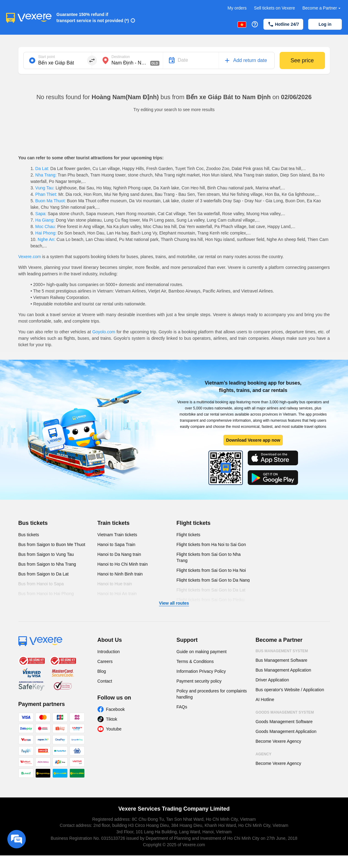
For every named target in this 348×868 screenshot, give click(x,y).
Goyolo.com (104, 332)
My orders (237, 8)
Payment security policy (199, 681)
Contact (105, 681)
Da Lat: (42, 169)
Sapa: (41, 214)
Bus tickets (33, 523)
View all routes (174, 603)
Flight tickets (194, 523)
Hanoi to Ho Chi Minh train (123, 564)
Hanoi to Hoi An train (117, 594)
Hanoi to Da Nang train (119, 554)
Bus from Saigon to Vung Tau (46, 554)
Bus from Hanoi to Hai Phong (46, 594)
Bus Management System (282, 651)
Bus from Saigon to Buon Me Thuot (52, 544)
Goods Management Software (284, 722)
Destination (121, 57)
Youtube (114, 729)
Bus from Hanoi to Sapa (41, 584)
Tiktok (112, 719)
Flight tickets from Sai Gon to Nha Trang (209, 557)
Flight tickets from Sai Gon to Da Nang (213, 580)
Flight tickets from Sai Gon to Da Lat (211, 590)
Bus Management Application (283, 670)
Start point (47, 57)
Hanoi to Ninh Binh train (120, 574)
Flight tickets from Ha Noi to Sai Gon (211, 544)
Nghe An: (46, 239)
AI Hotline (265, 699)
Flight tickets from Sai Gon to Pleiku (211, 600)
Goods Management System (285, 712)
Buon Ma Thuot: (50, 201)
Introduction (109, 652)
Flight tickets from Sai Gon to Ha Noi (211, 570)
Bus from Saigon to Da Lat (44, 574)
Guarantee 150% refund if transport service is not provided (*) (93, 17)
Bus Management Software (282, 660)
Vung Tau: (45, 188)
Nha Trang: (46, 175)
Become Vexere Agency (279, 741)
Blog (102, 671)
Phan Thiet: (46, 194)
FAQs (182, 707)
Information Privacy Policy (201, 671)
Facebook (115, 709)
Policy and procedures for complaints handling (212, 694)
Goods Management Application (286, 731)
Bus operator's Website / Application (290, 690)
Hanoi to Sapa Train (117, 544)
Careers (105, 661)
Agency (264, 754)
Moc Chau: (46, 227)
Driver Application (272, 680)
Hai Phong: (46, 233)
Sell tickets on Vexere (274, 8)
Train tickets (114, 523)
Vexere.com (30, 257)
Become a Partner (322, 8)
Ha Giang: (45, 220)
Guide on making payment (202, 652)
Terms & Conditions (195, 661)
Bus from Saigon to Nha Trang (47, 564)
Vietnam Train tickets (117, 535)
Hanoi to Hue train (115, 584)
